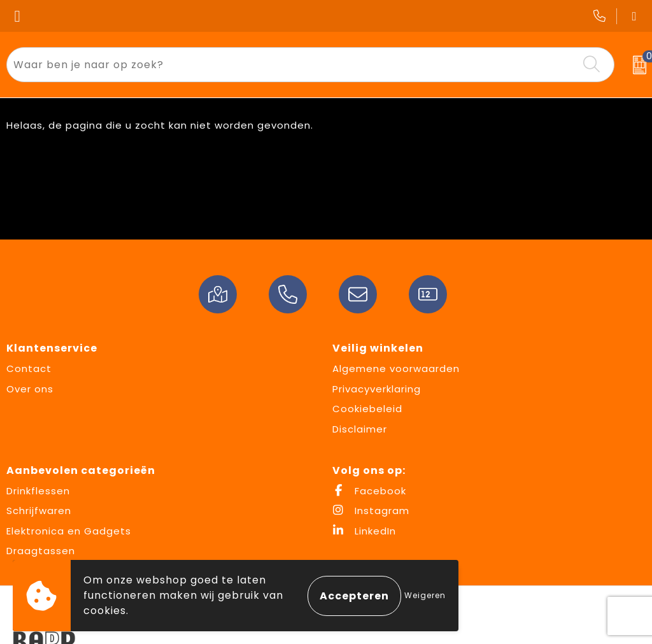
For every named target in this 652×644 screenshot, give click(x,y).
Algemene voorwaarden (396, 369)
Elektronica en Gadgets (69, 531)
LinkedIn (364, 531)
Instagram (371, 511)
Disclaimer (360, 429)
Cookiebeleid (367, 409)
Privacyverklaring (377, 389)
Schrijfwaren (39, 511)
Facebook (369, 491)
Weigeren (425, 595)
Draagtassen (41, 551)
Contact (29, 369)
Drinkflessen (38, 491)
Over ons (30, 389)
